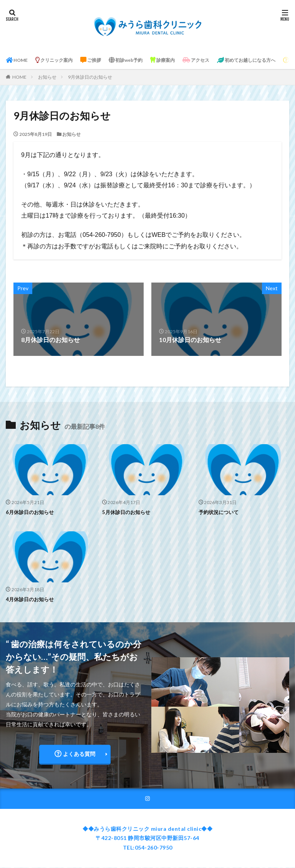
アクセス (223, 60)
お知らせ (47, 77)
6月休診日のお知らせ (31, 512)
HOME (19, 60)
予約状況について (220, 512)
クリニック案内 (61, 60)
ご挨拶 (103, 60)
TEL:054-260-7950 (148, 848)
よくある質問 (75, 753)
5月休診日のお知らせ (128, 512)
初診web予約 (143, 60)
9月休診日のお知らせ (90, 77)
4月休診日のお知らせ (31, 599)
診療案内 (185, 60)
